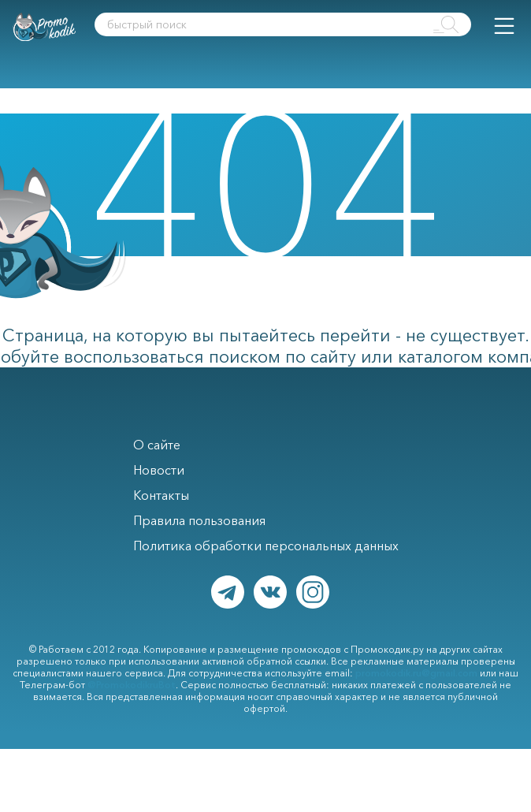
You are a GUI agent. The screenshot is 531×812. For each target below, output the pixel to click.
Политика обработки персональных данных (266, 546)
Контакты (161, 495)
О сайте (157, 445)
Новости (159, 470)
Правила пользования (199, 520)
